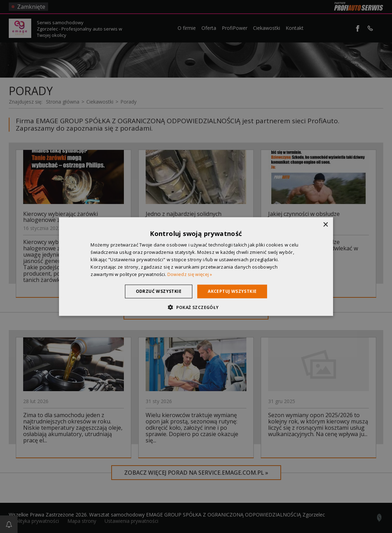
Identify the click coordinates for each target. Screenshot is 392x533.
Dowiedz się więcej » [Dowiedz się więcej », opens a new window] (190, 274)
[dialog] (196, 266)
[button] (196, 307)
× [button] (325, 225)
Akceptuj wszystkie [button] (232, 291)
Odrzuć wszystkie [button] (159, 291)
